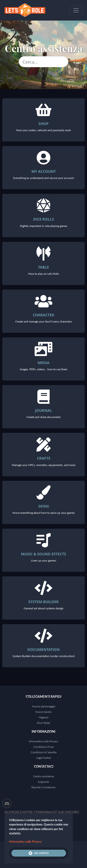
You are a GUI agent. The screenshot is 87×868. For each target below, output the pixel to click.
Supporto (43, 782)
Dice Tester (43, 723)
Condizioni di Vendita (44, 752)
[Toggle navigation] (76, 10)
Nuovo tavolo (43, 712)
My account (44, 171)
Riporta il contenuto (43, 787)
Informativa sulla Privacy (43, 741)
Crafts (44, 458)
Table (43, 267)
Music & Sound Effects (43, 554)
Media (43, 363)
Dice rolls (44, 219)
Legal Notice (44, 758)
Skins (44, 506)
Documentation (43, 650)
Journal (43, 410)
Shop (43, 124)
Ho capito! (39, 853)
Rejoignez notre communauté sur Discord (42, 812)
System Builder (43, 602)
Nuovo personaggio (44, 706)
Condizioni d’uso (44, 747)
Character (43, 315)
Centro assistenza (44, 776)
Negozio (44, 717)
